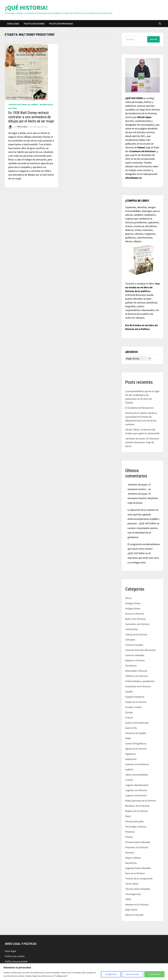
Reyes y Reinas (133, 858)
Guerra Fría (131, 728)
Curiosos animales (135, 655)
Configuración (111, 974)
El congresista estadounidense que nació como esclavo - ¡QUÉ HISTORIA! (144, 549)
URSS (128, 899)
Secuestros (131, 863)
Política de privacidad (61, 24)
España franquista (135, 697)
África (128, 598)
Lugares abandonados (137, 785)
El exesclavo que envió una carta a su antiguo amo (143, 558)
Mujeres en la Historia (137, 811)
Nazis (128, 816)
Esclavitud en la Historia (138, 686)
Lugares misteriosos (136, 795)
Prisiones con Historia (137, 847)
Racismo (130, 853)
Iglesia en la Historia (136, 749)
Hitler (128, 738)
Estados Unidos (134, 707)
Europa (129, 712)
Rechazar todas (133, 974)
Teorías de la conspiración (139, 878)
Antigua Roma (133, 608)
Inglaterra (130, 754)
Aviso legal (13, 24)
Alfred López (22, 127)
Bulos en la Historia (135, 619)
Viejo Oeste (131, 910)
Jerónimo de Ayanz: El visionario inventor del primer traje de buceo (142, 442)
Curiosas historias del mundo (23, 105)
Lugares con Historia (136, 790)
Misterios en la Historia (137, 806)
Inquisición (131, 759)
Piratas (129, 837)
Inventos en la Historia (137, 764)
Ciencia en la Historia (136, 634)
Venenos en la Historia (137, 904)
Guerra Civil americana (137, 723)
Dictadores (131, 666)
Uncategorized (133, 894)
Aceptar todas (154, 974)
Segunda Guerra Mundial (138, 868)
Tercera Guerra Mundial (137, 889)
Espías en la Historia (136, 702)
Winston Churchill (134, 915)
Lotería (129, 780)
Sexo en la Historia (135, 873)
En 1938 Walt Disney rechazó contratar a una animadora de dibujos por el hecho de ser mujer (31, 117)
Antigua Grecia (133, 603)
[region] (84, 972)
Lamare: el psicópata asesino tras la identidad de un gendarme (143, 533)
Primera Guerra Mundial (138, 842)
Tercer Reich (132, 884)
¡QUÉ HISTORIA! (26, 8)
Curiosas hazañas (134, 645)
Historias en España (136, 733)
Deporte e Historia (135, 660)
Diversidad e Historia (136, 671)
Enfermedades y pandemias (140, 681)
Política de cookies (34, 24)
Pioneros (130, 832)
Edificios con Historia (136, 676)
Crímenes (130, 640)
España (129, 692)
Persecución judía (134, 821)
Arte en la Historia (135, 614)
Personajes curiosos (136, 827)
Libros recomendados (137, 775)
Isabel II (129, 769)
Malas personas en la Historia (141, 801)
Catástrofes (132, 629)
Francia (129, 717)
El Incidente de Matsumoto (140, 408)
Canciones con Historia (137, 624)
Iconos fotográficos (136, 743)
